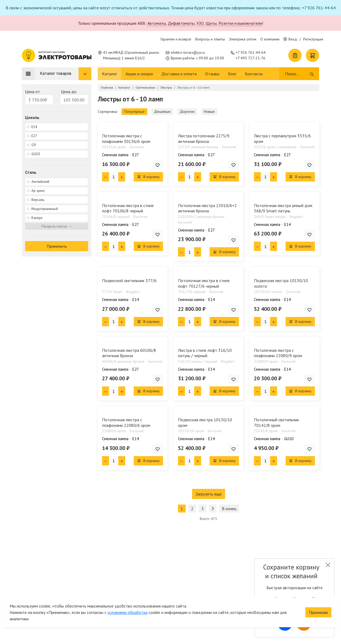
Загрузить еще (209, 494)
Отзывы (212, 74)
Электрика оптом (243, 39)
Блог (232, 74)
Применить (57, 246)
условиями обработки (127, 593)
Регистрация (313, 39)
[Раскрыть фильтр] (57, 226)
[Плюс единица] (122, 177)
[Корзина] (312, 55)
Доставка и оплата (179, 74)
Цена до (69, 92)
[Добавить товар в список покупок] (158, 165)
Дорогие (187, 112)
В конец (229, 509)
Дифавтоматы (181, 23)
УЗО (200, 23)
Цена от (33, 92)
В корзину (148, 177)
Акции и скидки (139, 74)
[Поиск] (297, 74)
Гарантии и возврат (176, 39)
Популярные (134, 112)
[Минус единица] (105, 177)
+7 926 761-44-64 (251, 52)
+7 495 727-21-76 (251, 58)
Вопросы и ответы (210, 39)
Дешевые (162, 112)
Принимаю (318, 593)
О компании (270, 39)
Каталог (109, 74)
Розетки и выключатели (240, 23)
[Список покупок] (295, 55)
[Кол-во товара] (114, 177)
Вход (290, 39)
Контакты (254, 74)
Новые (209, 112)
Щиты (211, 23)
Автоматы (157, 23)
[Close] (328, 565)
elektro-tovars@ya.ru (188, 52)
